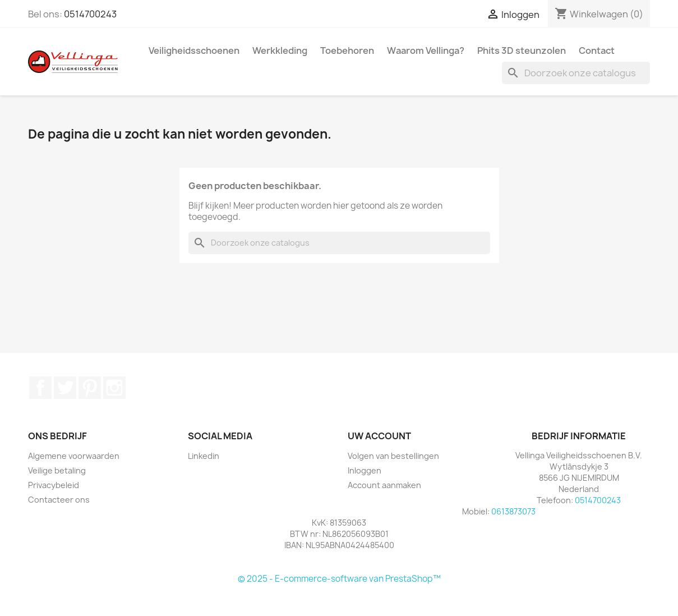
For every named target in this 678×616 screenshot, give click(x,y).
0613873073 (513, 511)
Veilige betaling (57, 470)
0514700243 (90, 14)
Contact (597, 50)
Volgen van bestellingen (393, 456)
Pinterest (90, 388)
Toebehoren (347, 50)
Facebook (40, 388)
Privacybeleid (54, 485)
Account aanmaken (384, 485)
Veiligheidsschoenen (194, 50)
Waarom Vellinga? (426, 50)
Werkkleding (280, 50)
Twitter (65, 388)
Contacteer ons (59, 500)
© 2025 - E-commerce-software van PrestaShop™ (339, 579)
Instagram (114, 388)
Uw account (379, 436)
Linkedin (204, 456)
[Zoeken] (576, 73)
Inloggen (365, 470)
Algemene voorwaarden (74, 456)
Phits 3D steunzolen (522, 50)
